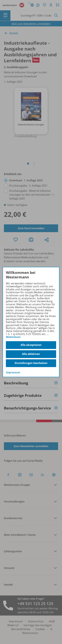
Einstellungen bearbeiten (31, 363)
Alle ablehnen (31, 354)
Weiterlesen (13, 337)
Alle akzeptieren (31, 345)
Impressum (13, 372)
